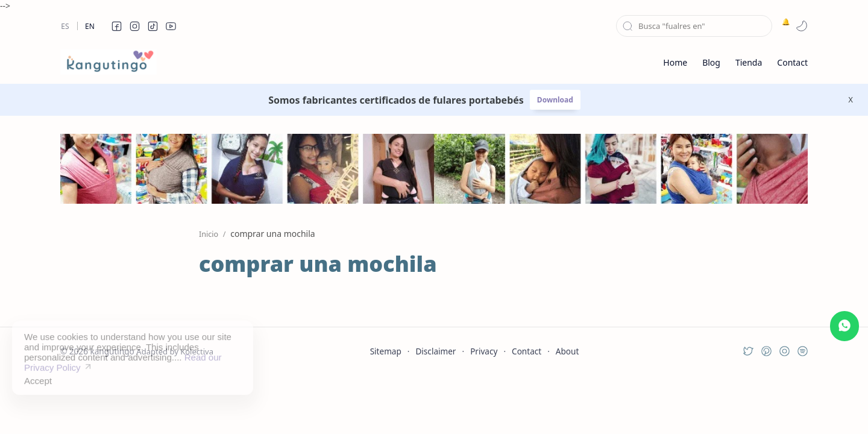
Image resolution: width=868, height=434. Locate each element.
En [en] (90, 26)
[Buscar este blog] (694, 26)
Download (555, 100)
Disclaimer (436, 351)
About (568, 351)
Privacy (484, 351)
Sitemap (386, 351)
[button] (116, 26)
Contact (527, 351)
